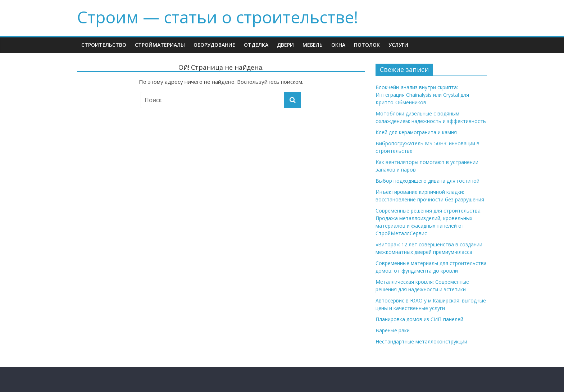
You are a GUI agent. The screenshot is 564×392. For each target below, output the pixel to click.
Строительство (104, 45)
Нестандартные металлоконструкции (421, 341)
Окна (338, 45)
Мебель (313, 45)
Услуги (398, 45)
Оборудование (214, 45)
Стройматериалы (160, 45)
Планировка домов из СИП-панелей (419, 319)
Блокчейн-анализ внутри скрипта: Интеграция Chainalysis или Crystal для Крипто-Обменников (422, 95)
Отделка (256, 45)
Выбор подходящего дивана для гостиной (427, 181)
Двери (285, 45)
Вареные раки (393, 330)
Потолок (367, 45)
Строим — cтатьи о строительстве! (217, 17)
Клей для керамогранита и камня (416, 132)
